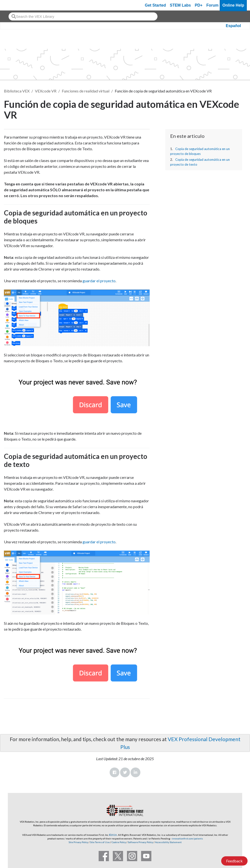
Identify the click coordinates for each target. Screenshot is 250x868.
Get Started (155, 5)
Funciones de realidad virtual (86, 91)
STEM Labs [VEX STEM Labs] (180, 5)
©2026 (113, 835)
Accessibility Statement (168, 842)
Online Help (233, 5)
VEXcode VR (46, 91)
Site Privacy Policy (78, 842)
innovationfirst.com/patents (187, 838)
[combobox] (83, 16)
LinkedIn (135, 772)
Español (233, 26)
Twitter (125, 772)
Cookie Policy (119, 842)
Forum (212, 5)
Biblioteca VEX (17, 91)
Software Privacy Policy (141, 842)
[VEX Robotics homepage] (13, 5)
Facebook (115, 772)
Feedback (234, 861)
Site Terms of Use (100, 842)
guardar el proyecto (99, 281)
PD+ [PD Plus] (199, 5)
